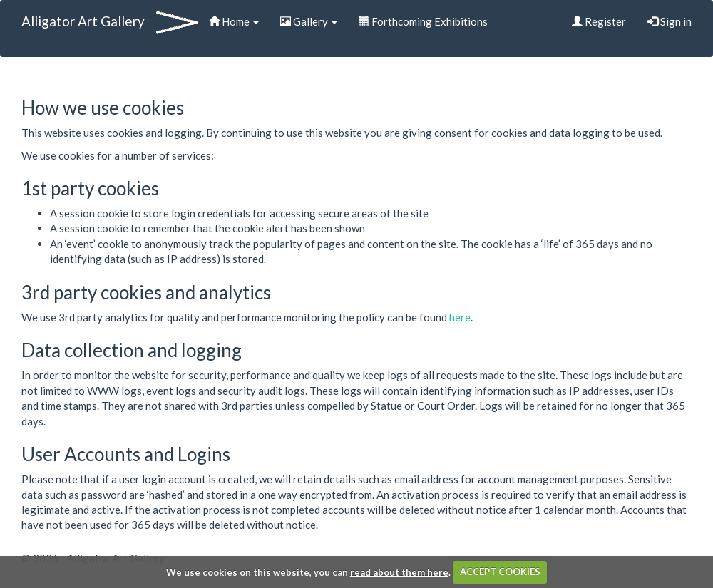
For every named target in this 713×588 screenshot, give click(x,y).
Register (599, 21)
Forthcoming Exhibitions (423, 21)
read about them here (399, 572)
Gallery (309, 21)
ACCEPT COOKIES (500, 572)
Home (234, 21)
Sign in (670, 21)
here (460, 317)
